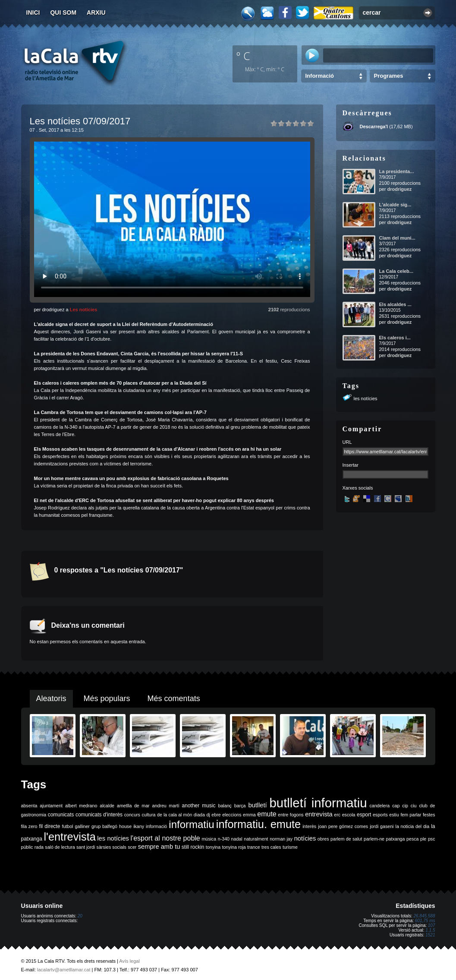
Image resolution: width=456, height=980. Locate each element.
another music (199, 806)
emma (249, 815)
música (209, 839)
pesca (412, 839)
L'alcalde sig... (395, 205)
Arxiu (96, 13)
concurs (132, 815)
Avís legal (129, 961)
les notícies (366, 398)
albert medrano (81, 806)
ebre (216, 815)
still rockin (193, 847)
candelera (379, 806)
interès (309, 826)
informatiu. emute (258, 824)
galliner (82, 826)
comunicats (61, 815)
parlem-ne (374, 839)
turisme (290, 847)
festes (429, 815)
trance (254, 847)
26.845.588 (424, 916)
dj (208, 815)
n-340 (224, 839)
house (125, 826)
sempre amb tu (159, 847)
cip (405, 806)
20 (80, 916)
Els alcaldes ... (395, 304)
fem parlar (411, 815)
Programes (389, 76)
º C (243, 56)
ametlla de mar (133, 806)
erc (337, 815)
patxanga (396, 839)
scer (132, 847)
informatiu (191, 824)
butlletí (257, 805)
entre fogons (291, 815)
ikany (139, 826)
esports (380, 815)
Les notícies (84, 310)
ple (423, 839)
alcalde (107, 806)
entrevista (319, 814)
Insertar (351, 465)
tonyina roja (234, 847)
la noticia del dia (413, 826)
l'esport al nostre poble (165, 838)
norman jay (281, 839)
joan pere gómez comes (343, 826)
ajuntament (51, 806)
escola (349, 815)
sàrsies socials (112, 847)
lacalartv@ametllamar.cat (64, 970)
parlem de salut (346, 839)
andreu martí (166, 806)
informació (156, 826)
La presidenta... (397, 171)
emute (267, 814)
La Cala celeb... (396, 271)
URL (347, 442)
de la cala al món (175, 815)
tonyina (213, 847)
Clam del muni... (397, 238)
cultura (148, 815)
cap (396, 806)
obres (323, 839)
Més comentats (174, 699)
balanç (225, 806)
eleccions (232, 815)
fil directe (50, 826)
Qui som (63, 13)
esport (364, 815)
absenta (29, 806)
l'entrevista (69, 837)
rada (39, 847)
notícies (305, 838)
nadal (237, 839)
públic (27, 847)
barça (240, 806)
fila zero (29, 826)
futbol (67, 826)
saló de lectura (60, 847)
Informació (320, 76)
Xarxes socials (358, 488)
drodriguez (399, 189)
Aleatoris (51, 699)
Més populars (107, 699)
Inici (33, 13)
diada (199, 815)
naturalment (256, 839)
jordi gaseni (382, 826)
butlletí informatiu (318, 803)
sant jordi (86, 847)
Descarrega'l (374, 126)
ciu (414, 806)
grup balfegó (104, 826)
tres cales (271, 847)
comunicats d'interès (99, 815)
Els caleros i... (395, 338)
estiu (394, 815)
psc (432, 839)
